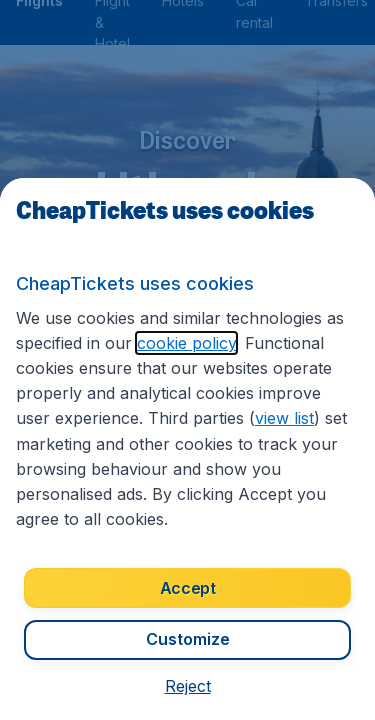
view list (284, 418)
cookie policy (186, 343)
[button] (188, 686)
